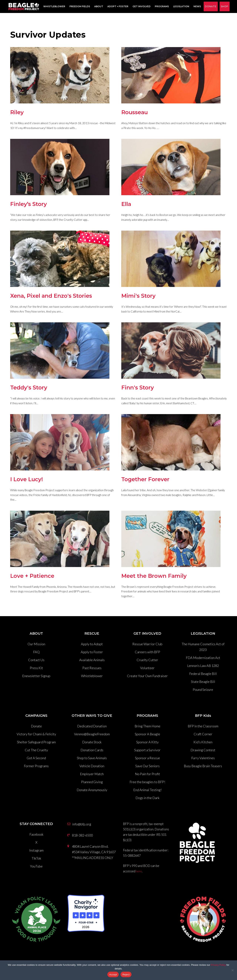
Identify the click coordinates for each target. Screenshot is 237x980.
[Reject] (232, 970)
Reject (126, 975)
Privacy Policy (218, 965)
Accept (113, 975)
